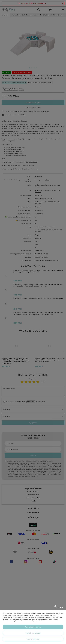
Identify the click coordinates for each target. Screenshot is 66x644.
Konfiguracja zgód (33, 639)
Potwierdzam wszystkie (33, 627)
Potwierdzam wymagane (33, 633)
